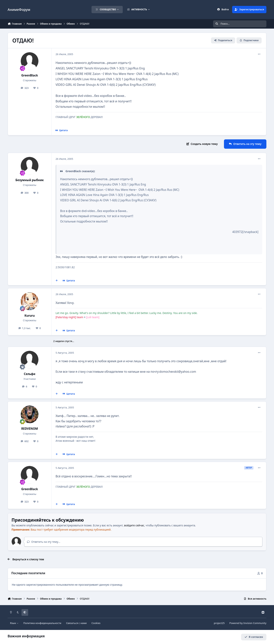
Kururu (30, 316)
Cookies (96, 623)
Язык (14, 623)
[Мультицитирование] (57, 281)
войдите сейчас (134, 525)
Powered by (248, 623)
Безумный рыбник (30, 180)
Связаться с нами (76, 623)
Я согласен (254, 637)
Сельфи (29, 374)
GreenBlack (30, 75)
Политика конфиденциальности (42, 623)
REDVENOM (30, 429)
